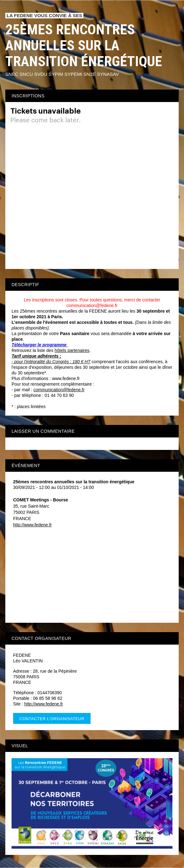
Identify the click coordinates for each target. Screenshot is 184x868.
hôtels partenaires (72, 350)
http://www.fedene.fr (32, 525)
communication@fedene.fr (59, 390)
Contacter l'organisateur (52, 719)
